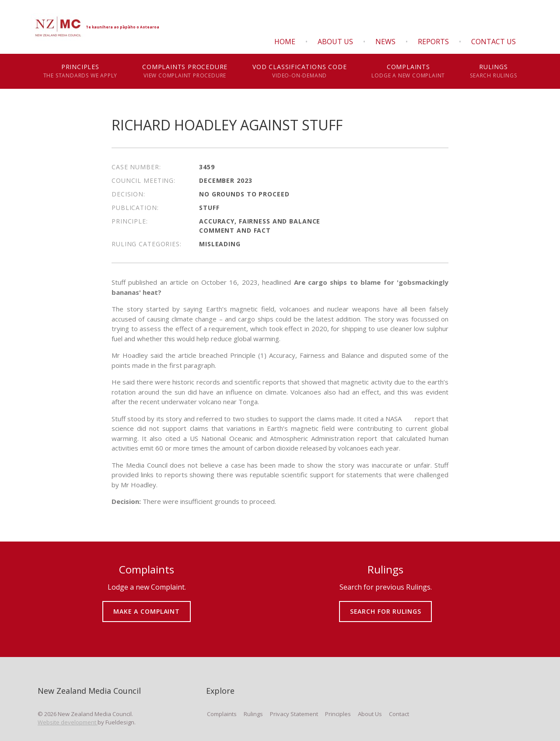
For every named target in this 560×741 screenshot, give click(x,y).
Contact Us (493, 42)
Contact (399, 714)
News (385, 42)
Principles (80, 71)
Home (285, 42)
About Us (335, 42)
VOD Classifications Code (300, 71)
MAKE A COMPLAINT (147, 605)
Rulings (493, 71)
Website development (68, 722)
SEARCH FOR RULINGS (386, 605)
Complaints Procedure (185, 71)
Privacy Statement (294, 714)
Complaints (408, 71)
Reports (433, 42)
